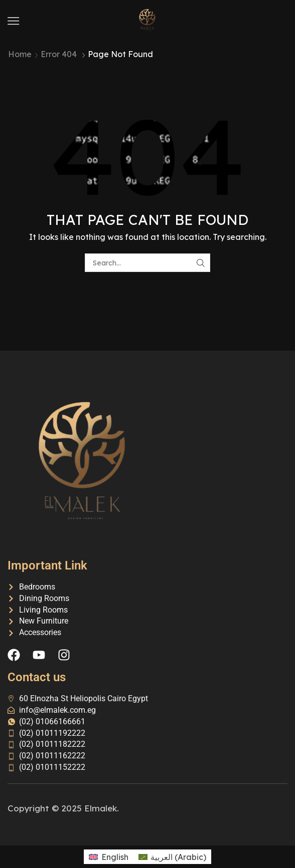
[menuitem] (108, 857)
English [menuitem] (115, 857)
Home (20, 54)
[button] (13, 21)
